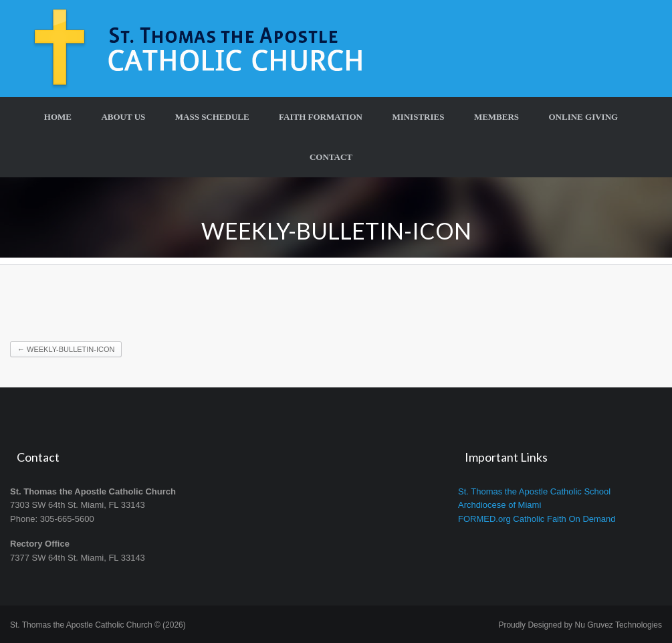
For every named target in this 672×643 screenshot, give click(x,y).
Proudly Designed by (580, 625)
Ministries (418, 117)
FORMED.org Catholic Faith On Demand (537, 519)
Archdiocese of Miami (499, 505)
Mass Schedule (212, 117)
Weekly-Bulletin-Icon (66, 349)
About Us (123, 117)
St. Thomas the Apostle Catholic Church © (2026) (98, 625)
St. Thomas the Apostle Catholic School (534, 491)
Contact (331, 157)
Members (496, 117)
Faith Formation (321, 117)
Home (58, 117)
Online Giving (584, 117)
